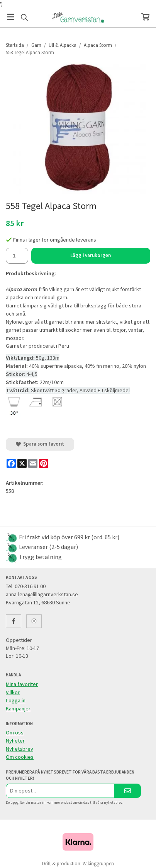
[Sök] (24, 17)
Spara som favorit (40, 444)
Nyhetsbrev (19, 749)
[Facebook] (11, 463)
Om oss (15, 732)
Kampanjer (18, 708)
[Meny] (11, 17)
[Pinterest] (44, 463)
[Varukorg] (145, 17)
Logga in (16, 700)
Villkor (13, 692)
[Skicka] (128, 791)
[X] (22, 463)
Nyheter (15, 741)
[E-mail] (33, 463)
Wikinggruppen (98, 864)
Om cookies (20, 757)
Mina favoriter (22, 684)
